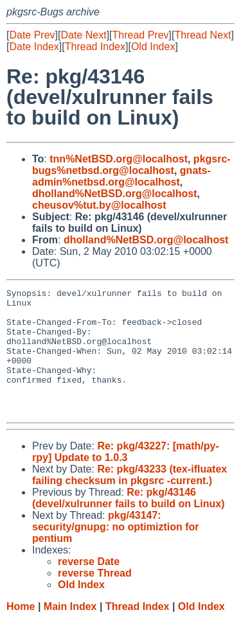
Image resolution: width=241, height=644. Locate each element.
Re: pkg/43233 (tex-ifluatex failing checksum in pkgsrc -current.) (129, 500)
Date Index (34, 47)
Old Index (153, 47)
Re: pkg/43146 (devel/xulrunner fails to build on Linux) (129, 523)
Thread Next (202, 35)
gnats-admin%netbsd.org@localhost (121, 176)
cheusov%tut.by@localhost (99, 205)
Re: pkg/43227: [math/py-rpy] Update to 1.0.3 (126, 477)
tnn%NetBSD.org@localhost (119, 159)
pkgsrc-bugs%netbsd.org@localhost (131, 165)
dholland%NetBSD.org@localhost (115, 194)
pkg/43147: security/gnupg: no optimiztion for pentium (116, 552)
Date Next (83, 35)
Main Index (70, 631)
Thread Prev (141, 35)
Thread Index (95, 47)
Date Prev (32, 35)
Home (21, 631)
